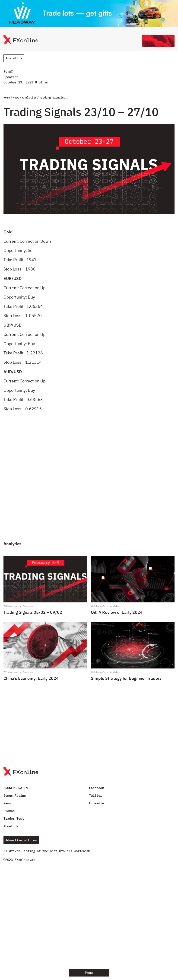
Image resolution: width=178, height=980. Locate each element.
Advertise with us (21, 840)
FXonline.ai (25, 860)
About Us (11, 826)
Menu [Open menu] (89, 973)
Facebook (96, 788)
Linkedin (96, 803)
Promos (9, 811)
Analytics (14, 58)
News (16, 97)
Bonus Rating (15, 795)
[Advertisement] (89, 480)
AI (11, 72)
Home (7, 97)
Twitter (95, 795)
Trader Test (14, 818)
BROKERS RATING (16, 788)
